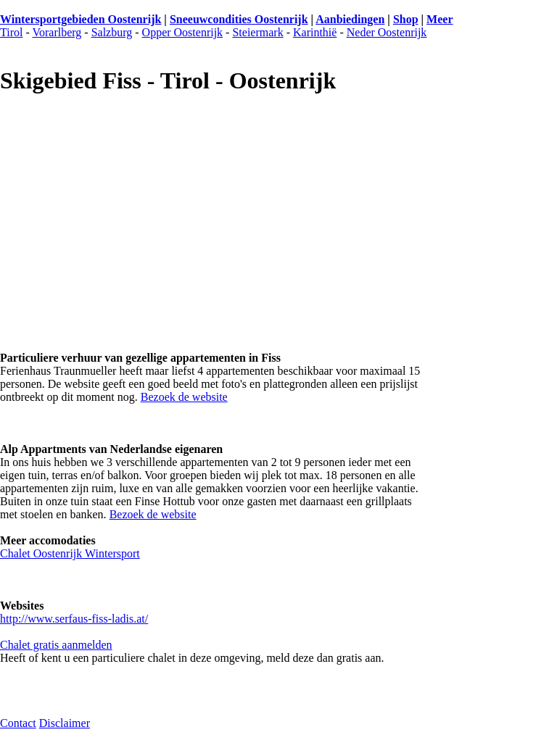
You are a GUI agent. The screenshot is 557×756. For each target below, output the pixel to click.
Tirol (11, 32)
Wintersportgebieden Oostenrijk (81, 19)
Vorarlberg (57, 32)
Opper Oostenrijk (183, 32)
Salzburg (112, 32)
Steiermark (257, 32)
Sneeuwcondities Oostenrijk (239, 19)
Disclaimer (65, 723)
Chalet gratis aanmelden (56, 645)
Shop (406, 19)
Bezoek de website (184, 397)
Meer (440, 19)
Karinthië (315, 32)
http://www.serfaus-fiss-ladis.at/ (74, 619)
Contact (18, 723)
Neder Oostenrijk (387, 32)
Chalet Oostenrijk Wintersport (70, 553)
